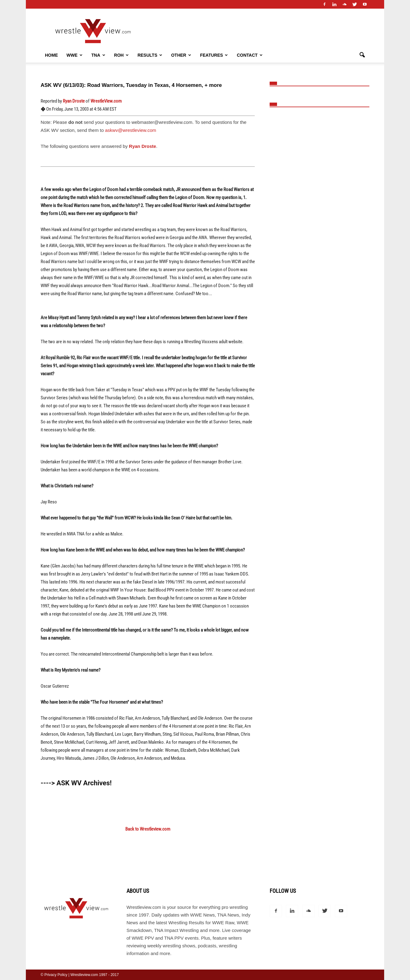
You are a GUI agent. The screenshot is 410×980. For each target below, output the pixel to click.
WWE (74, 55)
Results (150, 55)
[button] (362, 55)
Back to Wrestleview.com (148, 829)
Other (181, 55)
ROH (121, 55)
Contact (249, 55)
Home (51, 55)
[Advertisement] (321, 188)
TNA (98, 55)
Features (214, 55)
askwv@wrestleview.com (131, 130)
